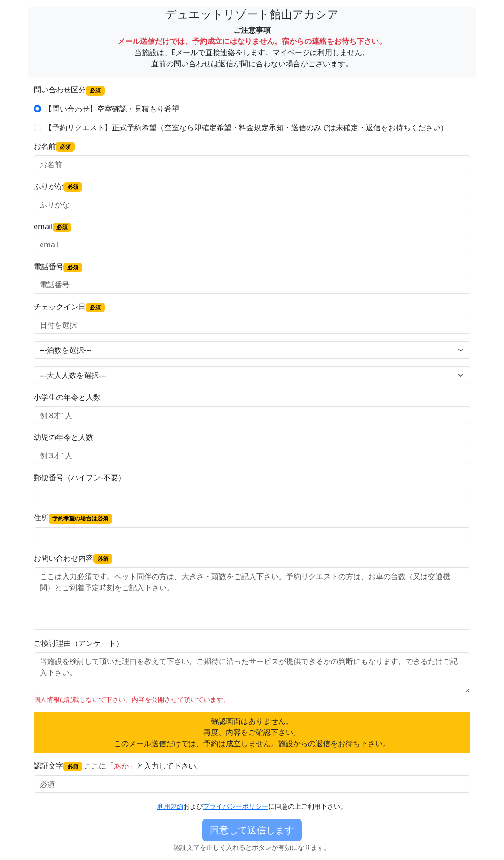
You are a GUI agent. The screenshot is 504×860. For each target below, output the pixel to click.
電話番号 (58, 267)
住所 (73, 518)
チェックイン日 (69, 307)
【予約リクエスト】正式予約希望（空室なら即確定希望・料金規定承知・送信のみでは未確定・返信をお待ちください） (246, 127)
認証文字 (58, 766)
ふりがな (58, 186)
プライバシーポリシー (236, 806)
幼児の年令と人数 (63, 437)
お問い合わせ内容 (73, 558)
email (52, 227)
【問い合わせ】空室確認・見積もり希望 (112, 109)
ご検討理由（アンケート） (78, 643)
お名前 (54, 146)
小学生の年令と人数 (67, 397)
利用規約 (170, 806)
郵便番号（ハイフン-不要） (80, 477)
